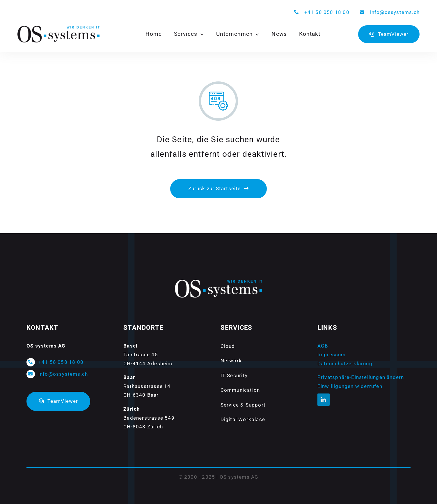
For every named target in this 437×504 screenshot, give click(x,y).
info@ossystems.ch (395, 12)
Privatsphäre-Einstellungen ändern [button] (361, 377)
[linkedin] (324, 400)
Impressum (332, 355)
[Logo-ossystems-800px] (58, 28)
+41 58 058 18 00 (327, 12)
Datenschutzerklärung (345, 364)
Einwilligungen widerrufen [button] (350, 386)
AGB (323, 346)
